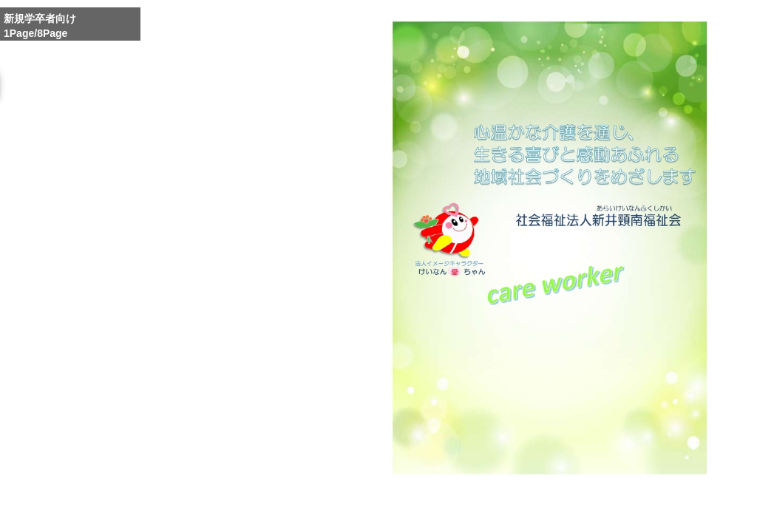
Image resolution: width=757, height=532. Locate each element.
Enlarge (517, 512)
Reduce (587, 512)
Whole (552, 512)
